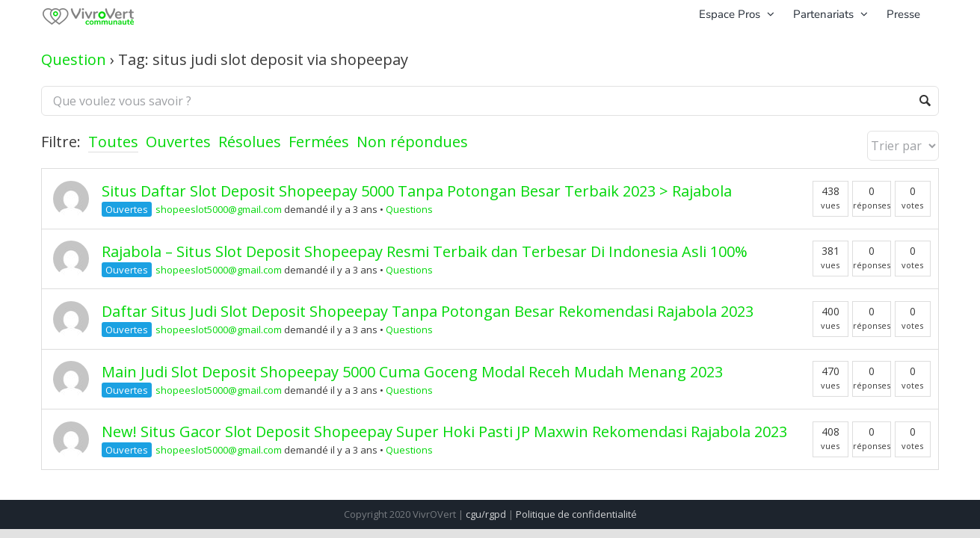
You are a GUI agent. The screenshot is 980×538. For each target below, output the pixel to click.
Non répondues (412, 142)
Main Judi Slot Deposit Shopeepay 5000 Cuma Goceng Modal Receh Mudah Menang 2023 (412, 372)
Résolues (250, 142)
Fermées (319, 142)
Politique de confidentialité (576, 514)
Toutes (113, 142)
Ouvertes (178, 142)
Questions (409, 209)
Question (74, 59)
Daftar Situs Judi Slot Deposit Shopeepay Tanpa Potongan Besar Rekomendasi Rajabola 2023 (428, 311)
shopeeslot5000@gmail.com (219, 209)
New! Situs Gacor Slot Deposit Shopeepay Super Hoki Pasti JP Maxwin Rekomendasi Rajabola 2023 (444, 432)
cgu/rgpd (486, 514)
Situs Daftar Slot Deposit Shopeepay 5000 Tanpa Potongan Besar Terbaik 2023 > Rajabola (417, 191)
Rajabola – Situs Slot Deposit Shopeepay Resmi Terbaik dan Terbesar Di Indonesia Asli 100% (425, 251)
